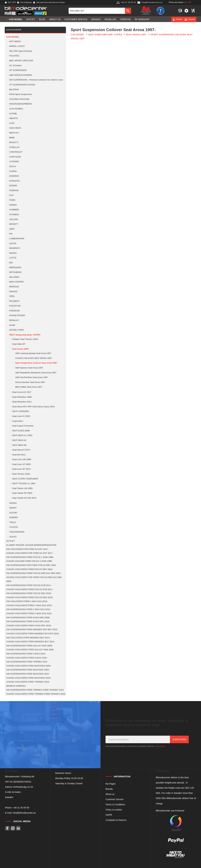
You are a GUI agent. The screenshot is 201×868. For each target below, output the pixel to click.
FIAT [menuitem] (11, 195)
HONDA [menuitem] (13, 205)
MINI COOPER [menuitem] (16, 282)
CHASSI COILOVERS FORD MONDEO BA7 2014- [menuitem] (31, 642)
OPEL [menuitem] (12, 296)
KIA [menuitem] (11, 234)
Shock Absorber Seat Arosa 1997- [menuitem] (30, 382)
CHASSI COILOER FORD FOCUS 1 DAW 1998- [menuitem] (29, 561)
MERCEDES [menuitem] (15, 267)
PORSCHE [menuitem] (15, 311)
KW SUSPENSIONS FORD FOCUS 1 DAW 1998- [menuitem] (30, 557)
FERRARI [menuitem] (14, 190)
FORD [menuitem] (12, 200)
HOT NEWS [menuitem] (15, 41)
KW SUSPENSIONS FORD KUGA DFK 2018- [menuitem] (28, 621)
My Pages (111, 784)
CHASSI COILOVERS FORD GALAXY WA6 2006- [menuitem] (30, 650)
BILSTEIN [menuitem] (14, 90)
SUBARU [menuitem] (14, 517)
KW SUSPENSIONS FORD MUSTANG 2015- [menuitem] (28, 674)
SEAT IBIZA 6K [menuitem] (19, 445)
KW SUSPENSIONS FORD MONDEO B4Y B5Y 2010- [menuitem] (32, 629)
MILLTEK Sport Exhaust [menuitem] (21, 51)
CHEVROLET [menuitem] (16, 152)
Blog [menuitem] (42, 19)
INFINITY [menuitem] (14, 224)
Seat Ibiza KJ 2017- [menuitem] (22, 450)
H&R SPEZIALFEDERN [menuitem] (21, 75)
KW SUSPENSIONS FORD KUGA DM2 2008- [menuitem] (28, 618)
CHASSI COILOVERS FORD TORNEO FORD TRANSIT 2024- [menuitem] (36, 694)
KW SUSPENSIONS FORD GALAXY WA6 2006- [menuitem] (29, 646)
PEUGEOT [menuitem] (14, 301)
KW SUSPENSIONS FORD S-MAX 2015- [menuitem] (26, 654)
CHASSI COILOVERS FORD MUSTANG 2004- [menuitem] (29, 666)
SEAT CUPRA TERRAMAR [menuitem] (25, 479)
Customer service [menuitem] (76, 19)
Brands (109, 789)
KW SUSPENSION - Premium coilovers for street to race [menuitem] (36, 80)
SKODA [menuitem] (13, 503)
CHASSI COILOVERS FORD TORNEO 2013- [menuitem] (28, 682)
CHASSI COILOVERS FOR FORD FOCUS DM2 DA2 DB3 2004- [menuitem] (34, 579)
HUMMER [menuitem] (14, 210)
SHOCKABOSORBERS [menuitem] (21, 104)
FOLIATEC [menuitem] (14, 56)
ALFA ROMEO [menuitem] (16, 109)
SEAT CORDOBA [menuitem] (21, 411)
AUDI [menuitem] (12, 123)
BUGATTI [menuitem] (14, 142)
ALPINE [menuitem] (13, 114)
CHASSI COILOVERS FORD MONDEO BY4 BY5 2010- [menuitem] (33, 634)
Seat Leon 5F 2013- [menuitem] (22, 469)
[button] (186, 11)
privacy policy (160, 746)
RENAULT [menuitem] (14, 320)
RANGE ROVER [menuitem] (17, 315)
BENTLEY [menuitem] (14, 133)
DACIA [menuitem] (13, 166)
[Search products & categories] (97, 11)
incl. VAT (188, 2)
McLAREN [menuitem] (14, 277)
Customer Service (114, 799)
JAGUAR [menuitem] (14, 219)
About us (110, 794)
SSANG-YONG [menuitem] (16, 330)
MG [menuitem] (11, 263)
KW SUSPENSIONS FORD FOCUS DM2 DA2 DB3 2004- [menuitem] (34, 573)
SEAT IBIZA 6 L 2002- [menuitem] (23, 435)
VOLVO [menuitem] (13, 537)
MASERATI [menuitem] (15, 248)
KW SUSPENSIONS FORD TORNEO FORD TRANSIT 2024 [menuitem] (35, 690)
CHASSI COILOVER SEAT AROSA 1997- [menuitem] (34, 358)
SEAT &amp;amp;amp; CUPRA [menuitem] (25, 335)
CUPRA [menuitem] (13, 171)
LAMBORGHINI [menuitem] (17, 239)
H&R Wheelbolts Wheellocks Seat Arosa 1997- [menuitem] (36, 373)
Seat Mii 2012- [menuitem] (19, 455)
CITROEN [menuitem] (14, 162)
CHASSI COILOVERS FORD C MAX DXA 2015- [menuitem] (29, 613)
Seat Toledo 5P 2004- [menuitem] (22, 493)
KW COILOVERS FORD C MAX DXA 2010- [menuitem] (27, 601)
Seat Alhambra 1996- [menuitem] (22, 397)
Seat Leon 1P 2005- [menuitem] (22, 464)
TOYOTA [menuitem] (14, 527)
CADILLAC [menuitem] (14, 147)
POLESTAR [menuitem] (15, 306)
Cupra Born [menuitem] (18, 421)
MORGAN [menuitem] (14, 287)
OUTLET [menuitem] (31, 19)
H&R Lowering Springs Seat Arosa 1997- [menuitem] (33, 353)
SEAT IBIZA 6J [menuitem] (19, 440)
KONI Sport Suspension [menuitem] (21, 94)
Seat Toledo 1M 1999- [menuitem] (23, 488)
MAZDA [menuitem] (13, 253)
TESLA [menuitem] (13, 522)
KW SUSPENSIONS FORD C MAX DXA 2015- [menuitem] (29, 609)
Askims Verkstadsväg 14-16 (19, 787)
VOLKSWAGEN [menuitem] (17, 532)
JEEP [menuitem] (12, 229)
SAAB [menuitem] (12, 325)
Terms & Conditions (115, 804)
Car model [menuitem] (16, 19)
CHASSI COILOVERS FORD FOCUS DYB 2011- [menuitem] (30, 589)
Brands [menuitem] (96, 19)
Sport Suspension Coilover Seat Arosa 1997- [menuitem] (36, 363)
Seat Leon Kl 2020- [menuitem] (21, 416)
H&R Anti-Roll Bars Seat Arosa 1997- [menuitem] (32, 377)
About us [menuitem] (55, 19)
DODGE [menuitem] (13, 186)
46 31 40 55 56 (22, 808)
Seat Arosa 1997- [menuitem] (21, 349)
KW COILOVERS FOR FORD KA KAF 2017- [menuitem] (27, 549)
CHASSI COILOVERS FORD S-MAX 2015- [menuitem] (27, 658)
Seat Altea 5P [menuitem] (19, 344)
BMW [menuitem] (12, 138)
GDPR (109, 815)
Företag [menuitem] (126, 19)
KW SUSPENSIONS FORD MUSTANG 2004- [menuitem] (28, 670)
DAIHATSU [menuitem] (15, 181)
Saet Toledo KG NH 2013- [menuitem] (25, 498)
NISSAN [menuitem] (13, 292)
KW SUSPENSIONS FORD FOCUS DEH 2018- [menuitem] (29, 593)
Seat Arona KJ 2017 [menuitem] (22, 392)
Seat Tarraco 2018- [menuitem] (21, 474)
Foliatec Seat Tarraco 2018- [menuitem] (25, 339)
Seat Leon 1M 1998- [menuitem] (22, 459)
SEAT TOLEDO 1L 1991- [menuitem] (24, 483)
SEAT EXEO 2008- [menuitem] (21, 431)
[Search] (128, 11)
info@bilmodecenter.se (24, 813)
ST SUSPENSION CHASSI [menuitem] (22, 85)
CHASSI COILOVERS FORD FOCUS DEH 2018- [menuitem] (30, 597)
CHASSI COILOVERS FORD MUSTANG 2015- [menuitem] (29, 678)
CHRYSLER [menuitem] (15, 157)
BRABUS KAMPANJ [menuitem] (16, 686)
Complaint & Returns (116, 820)
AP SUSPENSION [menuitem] (18, 70)
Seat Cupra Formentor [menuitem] (23, 426)
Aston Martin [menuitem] (15, 128)
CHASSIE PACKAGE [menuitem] (19, 99)
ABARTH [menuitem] (14, 118)
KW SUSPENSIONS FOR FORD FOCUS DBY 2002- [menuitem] (31, 565)
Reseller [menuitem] (110, 19)
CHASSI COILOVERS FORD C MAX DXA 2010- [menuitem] (29, 605)
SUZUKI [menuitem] (13, 513)
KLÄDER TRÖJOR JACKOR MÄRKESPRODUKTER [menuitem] (31, 545)
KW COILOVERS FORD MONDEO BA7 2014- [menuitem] (28, 638)
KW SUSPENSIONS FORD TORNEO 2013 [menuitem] (27, 662)
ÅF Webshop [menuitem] (142, 19)
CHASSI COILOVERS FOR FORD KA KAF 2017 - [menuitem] (30, 553)
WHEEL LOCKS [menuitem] (17, 46)
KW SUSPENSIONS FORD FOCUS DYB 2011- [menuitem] (29, 585)
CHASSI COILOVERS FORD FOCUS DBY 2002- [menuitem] (30, 569)
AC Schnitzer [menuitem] (15, 65)
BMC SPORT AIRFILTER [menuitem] (21, 61)
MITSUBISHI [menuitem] (15, 272)
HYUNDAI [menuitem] (14, 214)
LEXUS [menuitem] (13, 243)
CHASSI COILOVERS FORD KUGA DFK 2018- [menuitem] (29, 626)
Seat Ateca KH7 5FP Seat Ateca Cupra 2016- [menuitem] (34, 407)
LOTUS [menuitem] (13, 258)
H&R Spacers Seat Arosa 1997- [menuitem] (29, 368)
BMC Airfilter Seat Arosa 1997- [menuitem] (29, 387)
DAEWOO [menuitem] (14, 176)
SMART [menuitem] (13, 508)
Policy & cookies (114, 810)
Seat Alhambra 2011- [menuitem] (22, 402)
